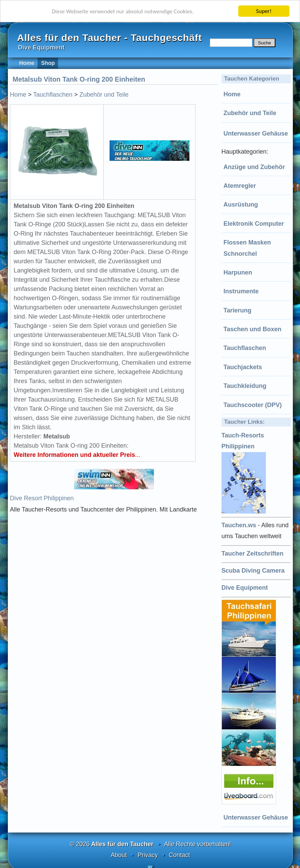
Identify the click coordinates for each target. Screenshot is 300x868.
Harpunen (238, 272)
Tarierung (238, 310)
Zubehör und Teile (250, 113)
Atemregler (240, 186)
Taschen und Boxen (253, 329)
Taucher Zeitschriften (253, 554)
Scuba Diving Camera (253, 571)
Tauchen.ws (239, 525)
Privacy (148, 855)
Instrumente (241, 291)
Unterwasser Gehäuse (256, 134)
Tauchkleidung (245, 386)
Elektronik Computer (254, 224)
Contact (180, 855)
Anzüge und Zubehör (254, 167)
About (119, 855)
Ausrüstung (241, 205)
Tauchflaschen (245, 348)
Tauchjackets (243, 367)
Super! (264, 11)
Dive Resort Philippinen (42, 498)
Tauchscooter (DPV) (253, 405)
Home (232, 94)
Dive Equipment (245, 588)
